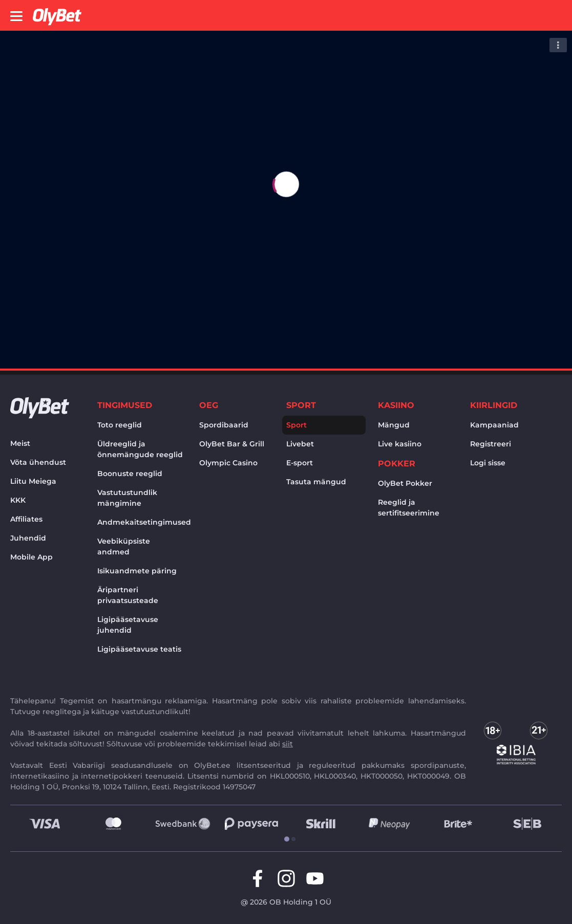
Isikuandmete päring (137, 571)
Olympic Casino (228, 463)
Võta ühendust (38, 462)
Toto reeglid (120, 425)
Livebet (300, 444)
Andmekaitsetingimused (142, 522)
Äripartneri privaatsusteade (128, 595)
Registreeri (491, 444)
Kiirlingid (494, 405)
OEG (209, 405)
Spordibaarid (224, 425)
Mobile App (31, 557)
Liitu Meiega (33, 481)
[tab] (283, 840)
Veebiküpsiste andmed (124, 546)
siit (288, 744)
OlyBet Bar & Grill (232, 444)
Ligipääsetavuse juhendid (128, 625)
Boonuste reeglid (130, 474)
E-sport (300, 463)
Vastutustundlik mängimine (127, 498)
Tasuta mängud (316, 482)
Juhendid (28, 538)
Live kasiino (400, 444)
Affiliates (26, 519)
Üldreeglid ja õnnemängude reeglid (140, 449)
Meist (20, 443)
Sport (301, 405)
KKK (18, 500)
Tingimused (125, 405)
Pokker (397, 464)
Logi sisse (488, 463)
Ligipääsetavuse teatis (139, 649)
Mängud (394, 425)
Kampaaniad (494, 425)
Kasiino (396, 405)
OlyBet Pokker (405, 483)
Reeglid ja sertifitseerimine (409, 508)
